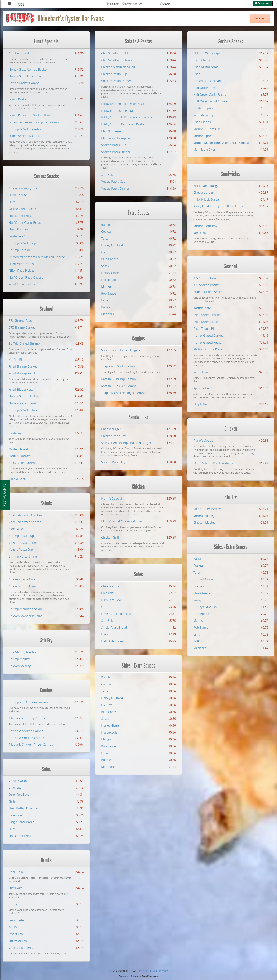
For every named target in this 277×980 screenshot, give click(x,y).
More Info (260, 18)
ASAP (166, 4)
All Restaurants (263, 3)
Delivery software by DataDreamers (138, 976)
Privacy (163, 971)
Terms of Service (147, 971)
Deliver (115, 4)
